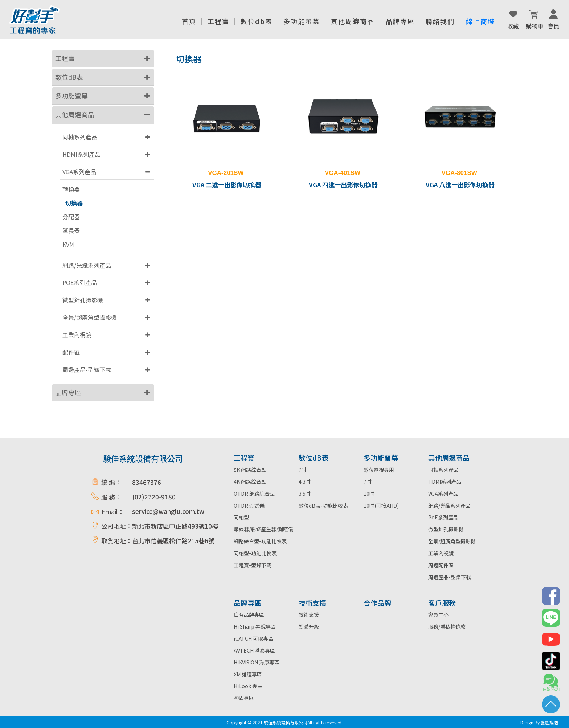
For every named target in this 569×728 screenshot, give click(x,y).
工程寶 (65, 58)
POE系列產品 (80, 282)
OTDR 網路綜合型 (254, 494)
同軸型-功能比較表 (255, 553)
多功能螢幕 (71, 95)
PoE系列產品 (443, 517)
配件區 (71, 352)
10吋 (369, 494)
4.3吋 (305, 482)
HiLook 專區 (248, 686)
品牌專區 (68, 392)
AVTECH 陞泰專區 (254, 650)
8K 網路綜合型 (250, 470)
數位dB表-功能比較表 (323, 506)
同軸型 (241, 517)
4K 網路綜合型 (250, 482)
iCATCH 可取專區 (253, 638)
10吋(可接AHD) (381, 506)
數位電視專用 (379, 470)
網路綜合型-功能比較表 (260, 541)
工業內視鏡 (77, 335)
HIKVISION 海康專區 (257, 662)
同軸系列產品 (80, 137)
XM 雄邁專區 (248, 674)
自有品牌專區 (249, 614)
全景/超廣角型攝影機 (90, 317)
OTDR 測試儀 (249, 506)
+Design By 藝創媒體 (538, 722)
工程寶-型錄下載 (253, 565)
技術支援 (309, 614)
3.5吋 (305, 494)
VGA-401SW (343, 173)
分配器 (71, 217)
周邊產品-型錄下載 (87, 369)
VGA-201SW (226, 173)
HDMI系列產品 (81, 154)
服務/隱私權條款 (447, 626)
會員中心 (438, 614)
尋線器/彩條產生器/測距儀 (263, 529)
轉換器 (71, 189)
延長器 (71, 231)
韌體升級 (309, 626)
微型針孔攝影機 (83, 300)
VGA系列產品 (79, 172)
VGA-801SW (459, 173)
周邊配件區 (441, 565)
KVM (68, 244)
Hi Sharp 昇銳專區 (255, 626)
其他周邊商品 (75, 114)
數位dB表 (69, 77)
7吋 (303, 470)
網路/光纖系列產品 (87, 265)
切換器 (74, 203)
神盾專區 (244, 698)
